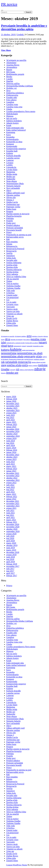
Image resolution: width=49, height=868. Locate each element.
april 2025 (11, 420)
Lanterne (10, 160)
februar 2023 (12, 469)
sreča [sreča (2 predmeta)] (25, 365)
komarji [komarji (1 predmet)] (24, 346)
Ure (8, 300)
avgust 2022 (11, 483)
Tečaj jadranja (12, 274)
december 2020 (13, 524)
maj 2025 (10, 417)
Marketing (11, 172)
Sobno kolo (11, 258)
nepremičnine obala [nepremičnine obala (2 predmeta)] (12, 356)
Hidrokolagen (12, 114)
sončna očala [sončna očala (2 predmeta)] (14, 365)
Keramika (10, 137)
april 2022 (11, 492)
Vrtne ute (10, 316)
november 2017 (13, 566)
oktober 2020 (12, 529)
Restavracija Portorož (15, 249)
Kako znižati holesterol (16, 130)
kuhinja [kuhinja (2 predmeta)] (5, 350)
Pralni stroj (11, 223)
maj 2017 (10, 571)
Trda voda (11, 290)
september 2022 (13, 480)
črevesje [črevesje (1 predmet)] (3, 373)
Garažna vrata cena (14, 107)
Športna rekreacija (14, 270)
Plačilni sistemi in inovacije (18, 214)
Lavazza (10, 163)
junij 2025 (11, 415)
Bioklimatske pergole (15, 74)
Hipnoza (10, 116)
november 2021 (13, 504)
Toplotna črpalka (13, 286)
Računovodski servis (15, 237)
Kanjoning (11, 132)
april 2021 (11, 517)
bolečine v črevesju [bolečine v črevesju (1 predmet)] (38, 336)
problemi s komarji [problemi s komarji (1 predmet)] (39, 359)
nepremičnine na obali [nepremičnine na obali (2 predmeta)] (30, 353)
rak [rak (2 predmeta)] (3, 362)
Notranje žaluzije (13, 186)
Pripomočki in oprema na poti (19, 235)
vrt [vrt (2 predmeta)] (18, 369)
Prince (9, 232)
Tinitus (9, 281)
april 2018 (11, 562)
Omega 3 (10, 200)
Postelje (10, 221)
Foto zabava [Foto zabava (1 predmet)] (27, 340)
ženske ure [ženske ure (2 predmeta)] (12, 373)
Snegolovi (11, 256)
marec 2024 (11, 448)
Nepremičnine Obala (15, 184)
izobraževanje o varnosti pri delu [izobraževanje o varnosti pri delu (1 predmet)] (16, 343)
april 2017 (11, 573)
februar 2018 (12, 564)
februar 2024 (12, 450)
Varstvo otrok (12, 309)
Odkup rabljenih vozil (15, 193)
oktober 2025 (12, 408)
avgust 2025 (11, 413)
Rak (8, 239)
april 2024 (11, 445)
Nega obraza (11, 181)
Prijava (9, 586)
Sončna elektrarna (14, 263)
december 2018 (13, 552)
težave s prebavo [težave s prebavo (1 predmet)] (33, 366)
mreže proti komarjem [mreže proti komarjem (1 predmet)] (28, 350)
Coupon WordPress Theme (17, 865)
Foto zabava (11, 100)
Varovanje (11, 307)
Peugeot (10, 211)
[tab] (2, 10)
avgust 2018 (11, 555)
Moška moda (12, 174)
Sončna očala (12, 265)
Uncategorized (12, 297)
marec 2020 (11, 543)
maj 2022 (10, 490)
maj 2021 (10, 515)
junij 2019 (11, 548)
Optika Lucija (12, 202)
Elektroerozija (12, 95)
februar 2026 (12, 399)
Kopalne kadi (12, 151)
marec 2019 (11, 550)
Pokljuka (10, 218)
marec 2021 (11, 520)
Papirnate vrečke (13, 207)
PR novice (9, 4)
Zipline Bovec (12, 321)
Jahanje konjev (13, 123)
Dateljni (10, 81)
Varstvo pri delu (13, 311)
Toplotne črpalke (13, 288)
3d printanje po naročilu (16, 60)
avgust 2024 (11, 438)
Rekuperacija (12, 246)
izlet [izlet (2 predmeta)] (4, 342)
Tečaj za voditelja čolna (16, 277)
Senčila (9, 253)
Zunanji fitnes (12, 325)
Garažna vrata (12, 104)
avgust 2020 (11, 534)
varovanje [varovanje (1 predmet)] (13, 370)
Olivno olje (11, 197)
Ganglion (10, 102)
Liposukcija (11, 167)
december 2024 (13, 429)
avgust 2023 (11, 459)
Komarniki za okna (14, 142)
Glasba (9, 109)
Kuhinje (10, 153)
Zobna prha (11, 323)
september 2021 (13, 506)
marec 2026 (11, 397)
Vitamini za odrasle (14, 314)
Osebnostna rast (13, 204)
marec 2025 (11, 422)
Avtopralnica (12, 67)
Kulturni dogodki (14, 156)
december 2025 (13, 404)
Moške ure (11, 177)
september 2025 (13, 410)
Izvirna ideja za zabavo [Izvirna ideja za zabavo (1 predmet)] (32, 343)
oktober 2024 (12, 434)
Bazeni (9, 70)
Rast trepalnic (12, 242)
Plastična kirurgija (14, 216)
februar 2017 (12, 576)
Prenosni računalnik (15, 228)
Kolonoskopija (12, 139)
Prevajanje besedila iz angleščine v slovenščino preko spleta (24, 27)
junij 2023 (11, 462)
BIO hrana (11, 72)
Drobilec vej (11, 88)
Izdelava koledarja (14, 121)
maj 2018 (10, 559)
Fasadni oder (12, 97)
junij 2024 (11, 441)
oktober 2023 (12, 457)
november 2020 (13, 527)
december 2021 (13, 501)
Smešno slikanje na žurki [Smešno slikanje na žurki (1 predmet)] (38, 362)
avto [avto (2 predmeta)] (29, 336)
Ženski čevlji (12, 318)
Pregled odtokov (13, 225)
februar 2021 (12, 522)
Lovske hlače (12, 170)
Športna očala (12, 267)
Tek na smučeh (13, 279)
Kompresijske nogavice (16, 149)
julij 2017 (10, 569)
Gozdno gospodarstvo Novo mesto (21, 111)
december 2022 (13, 473)
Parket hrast (11, 209)
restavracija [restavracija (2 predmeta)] (24, 362)
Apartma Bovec (13, 65)
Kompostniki (12, 146)
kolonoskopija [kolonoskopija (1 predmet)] (17, 346)
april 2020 (11, 541)
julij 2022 (10, 485)
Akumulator (11, 63)
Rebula (9, 244)
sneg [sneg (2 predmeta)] (4, 365)
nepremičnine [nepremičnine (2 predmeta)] (9, 353)
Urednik (20, 35)
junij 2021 (11, 513)
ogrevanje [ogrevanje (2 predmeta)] (30, 356)
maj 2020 (10, 538)
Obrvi (9, 190)
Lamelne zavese (13, 158)
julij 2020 (10, 536)
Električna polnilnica (15, 93)
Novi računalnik (13, 188)
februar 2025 (12, 424)
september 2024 (13, 436)
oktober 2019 (12, 545)
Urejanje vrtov (12, 304)
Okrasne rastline (13, 195)
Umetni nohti (12, 295)
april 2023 (11, 464)
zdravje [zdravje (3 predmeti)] (40, 369)
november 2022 (13, 476)
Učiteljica (10, 293)
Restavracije (11, 251)
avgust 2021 (11, 508)
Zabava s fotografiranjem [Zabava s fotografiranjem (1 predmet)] (27, 370)
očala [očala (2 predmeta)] (39, 356)
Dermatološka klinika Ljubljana (20, 86)
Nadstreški (11, 179)
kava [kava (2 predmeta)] (10, 346)
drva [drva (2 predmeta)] (8, 339)
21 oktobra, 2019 (8, 35)
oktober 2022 (12, 478)
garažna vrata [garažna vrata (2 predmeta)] (38, 339)
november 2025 (13, 406)
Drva (8, 90)
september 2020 (13, 531)
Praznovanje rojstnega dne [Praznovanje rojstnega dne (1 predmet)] (16, 359)
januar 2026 (11, 401)
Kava (8, 135)
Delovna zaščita (13, 84)
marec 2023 (11, 466)
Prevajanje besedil (14, 230)
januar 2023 (11, 471)
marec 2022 (11, 494)
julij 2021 (10, 510)
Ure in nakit (11, 302)
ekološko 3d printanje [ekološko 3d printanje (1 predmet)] (17, 340)
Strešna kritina (12, 272)
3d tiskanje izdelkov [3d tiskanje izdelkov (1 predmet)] (21, 336)
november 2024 (13, 431)
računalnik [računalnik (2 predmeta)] (11, 362)
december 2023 (13, 455)
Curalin (9, 79)
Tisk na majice (12, 283)
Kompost (10, 144)
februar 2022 (12, 497)
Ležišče (9, 165)
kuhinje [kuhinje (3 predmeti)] (16, 349)
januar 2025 (11, 427)
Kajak (9, 125)
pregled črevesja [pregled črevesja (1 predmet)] (29, 359)
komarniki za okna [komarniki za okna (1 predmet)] (38, 346)
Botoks (9, 77)
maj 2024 (10, 443)
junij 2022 (11, 487)
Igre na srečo (12, 118)
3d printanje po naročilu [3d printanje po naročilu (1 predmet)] (8, 336)
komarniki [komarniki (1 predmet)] (30, 346)
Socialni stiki (12, 260)
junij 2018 (11, 557)
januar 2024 (11, 452)
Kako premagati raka (15, 128)
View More (6, 50)
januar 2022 (11, 499)
